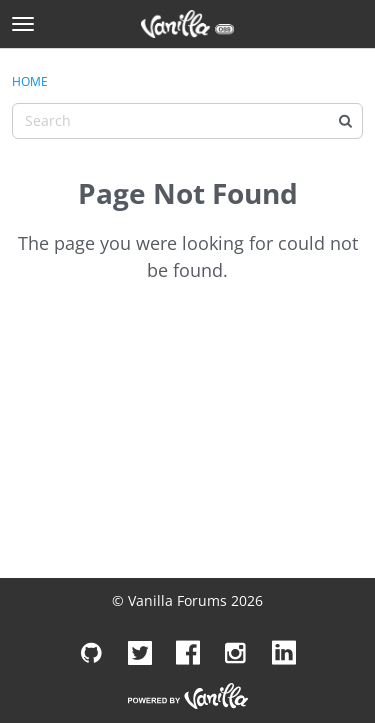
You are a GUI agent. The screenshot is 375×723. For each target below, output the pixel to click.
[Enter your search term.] (187, 121)
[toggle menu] (23, 24)
